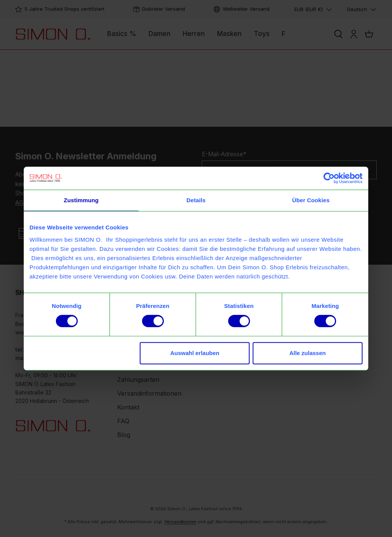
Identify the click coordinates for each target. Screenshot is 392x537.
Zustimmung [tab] (81, 200)
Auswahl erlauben (195, 353)
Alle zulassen (308, 353)
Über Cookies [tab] (311, 200)
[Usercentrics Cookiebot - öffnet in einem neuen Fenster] (329, 178)
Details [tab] (196, 200)
